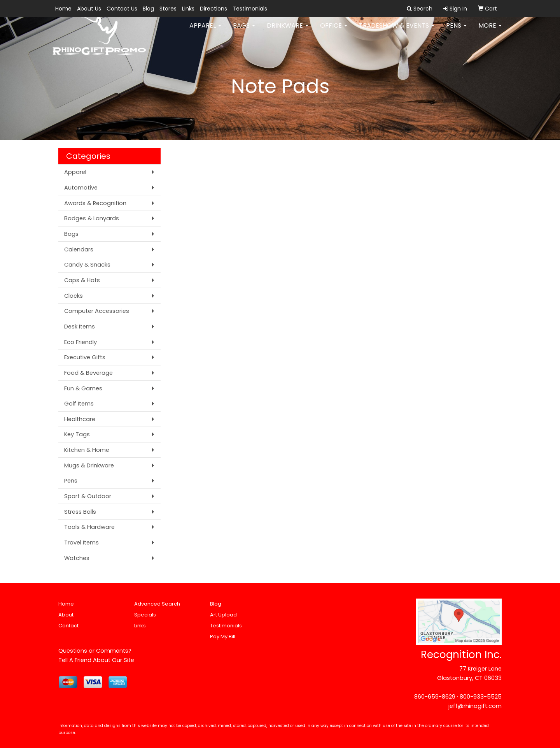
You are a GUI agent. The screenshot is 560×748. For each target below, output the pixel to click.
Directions (213, 9)
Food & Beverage (88, 373)
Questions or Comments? (95, 651)
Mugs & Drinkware (89, 465)
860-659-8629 (435, 697)
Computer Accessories (97, 311)
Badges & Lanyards (92, 218)
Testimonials (250, 9)
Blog (148, 9)
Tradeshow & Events (397, 31)
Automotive (81, 188)
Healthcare (80, 419)
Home (63, 9)
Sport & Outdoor (88, 496)
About (66, 615)
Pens (456, 31)
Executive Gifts (85, 357)
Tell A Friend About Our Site (96, 660)
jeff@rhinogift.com (475, 706)
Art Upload (223, 615)
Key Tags (77, 434)
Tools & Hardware (89, 527)
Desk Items (80, 327)
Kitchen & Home (87, 450)
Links (188, 9)
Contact (68, 626)
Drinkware (288, 31)
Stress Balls (80, 512)
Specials (145, 615)
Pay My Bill (223, 637)
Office (334, 31)
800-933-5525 (481, 697)
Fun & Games (83, 388)
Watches (77, 558)
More (490, 31)
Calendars (79, 249)
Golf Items (79, 404)
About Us (89, 9)
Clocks (73, 296)
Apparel (205, 31)
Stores (168, 9)
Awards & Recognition (95, 203)
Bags (244, 31)
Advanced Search (157, 604)
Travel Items (81, 543)
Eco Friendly (80, 342)
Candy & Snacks (87, 265)
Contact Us (122, 9)
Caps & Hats (82, 280)
